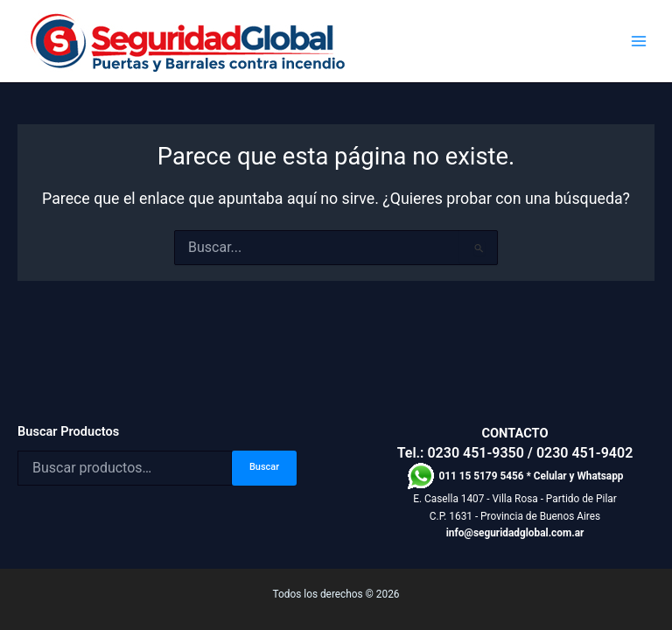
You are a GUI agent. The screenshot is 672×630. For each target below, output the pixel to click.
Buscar (264, 467)
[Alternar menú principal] (638, 42)
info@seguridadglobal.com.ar (515, 533)
